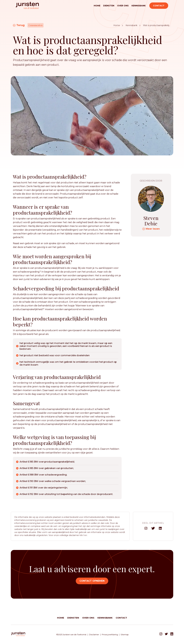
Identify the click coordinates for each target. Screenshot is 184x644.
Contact (159, 6)
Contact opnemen (92, 581)
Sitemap (125, 634)
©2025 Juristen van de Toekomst (71, 634)
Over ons (123, 6)
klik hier (83, 535)
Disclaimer (94, 634)
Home (97, 6)
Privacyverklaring (110, 634)
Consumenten (36, 25)
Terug (20, 25)
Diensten (109, 6)
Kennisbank (139, 6)
